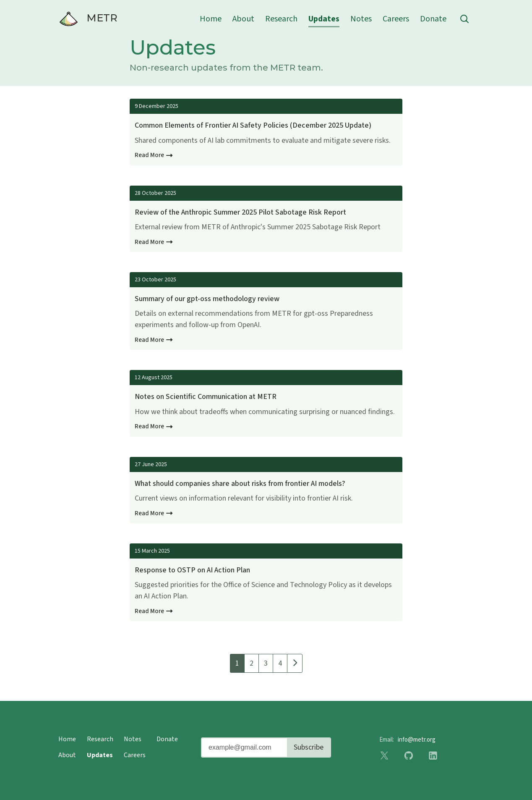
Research (281, 19)
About (243, 19)
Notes (361, 19)
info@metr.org (417, 740)
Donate (433, 19)
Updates (324, 19)
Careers (396, 19)
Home (211, 19)
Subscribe (309, 747)
